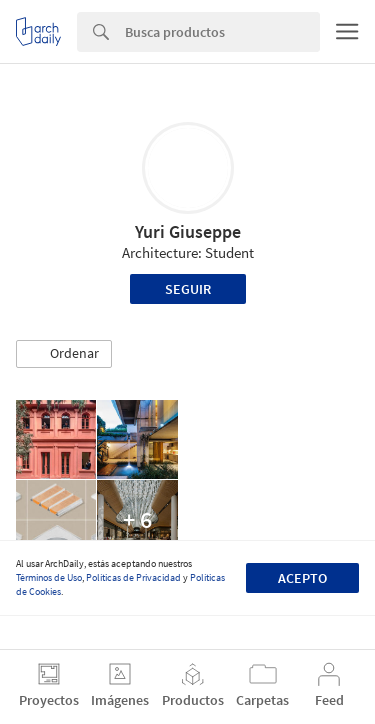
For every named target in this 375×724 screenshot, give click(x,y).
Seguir (188, 289)
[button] (64, 354)
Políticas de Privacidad (133, 577)
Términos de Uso (49, 577)
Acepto (302, 578)
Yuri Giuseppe (188, 231)
